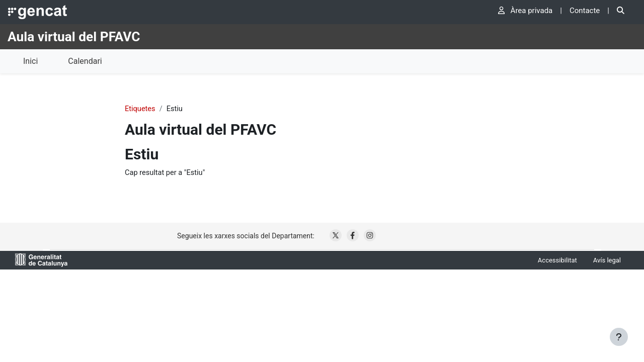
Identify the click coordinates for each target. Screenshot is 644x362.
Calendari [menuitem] (85, 61)
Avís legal (607, 261)
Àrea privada (525, 11)
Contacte (585, 11)
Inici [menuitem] (30, 61)
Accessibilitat (557, 261)
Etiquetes (140, 109)
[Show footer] (619, 337)
